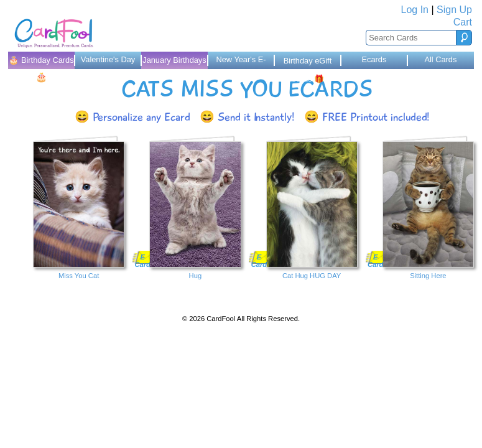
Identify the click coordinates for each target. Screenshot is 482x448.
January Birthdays (174, 60)
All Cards (440, 59)
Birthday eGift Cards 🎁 (308, 63)
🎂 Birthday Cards (41, 62)
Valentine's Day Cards (108, 62)
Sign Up (454, 10)
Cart (463, 22)
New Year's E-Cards (241, 62)
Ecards (374, 59)
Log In (415, 10)
